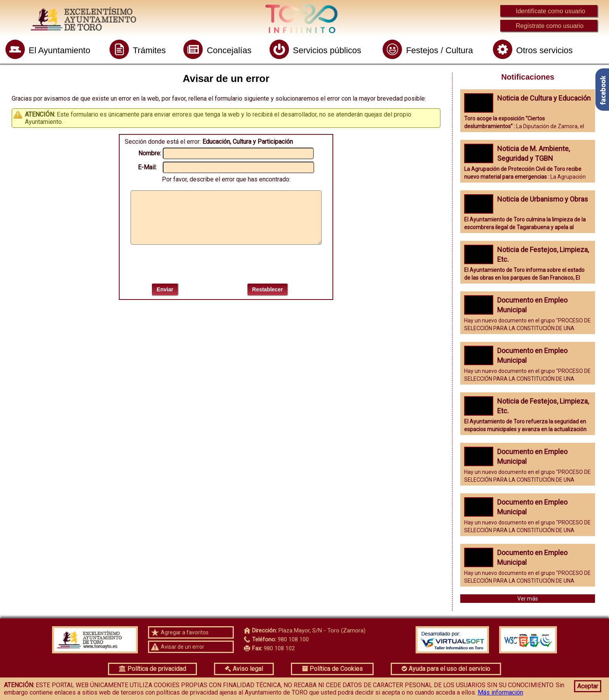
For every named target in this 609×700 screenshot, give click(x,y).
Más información (500, 692)
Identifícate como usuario (551, 11)
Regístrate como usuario (550, 26)
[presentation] (226, 264)
